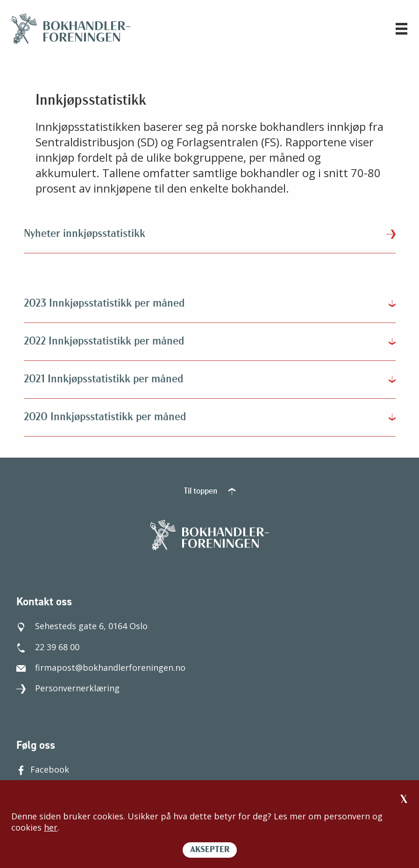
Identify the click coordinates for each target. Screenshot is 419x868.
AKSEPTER (210, 850)
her (51, 827)
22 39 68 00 (48, 647)
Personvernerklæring (68, 688)
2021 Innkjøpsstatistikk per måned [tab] (103, 380)
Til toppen (209, 491)
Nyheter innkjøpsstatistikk (210, 234)
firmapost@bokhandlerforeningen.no (101, 667)
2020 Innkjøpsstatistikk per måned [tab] (105, 417)
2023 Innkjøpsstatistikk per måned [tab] (104, 304)
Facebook (43, 769)
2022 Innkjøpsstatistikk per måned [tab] (104, 342)
